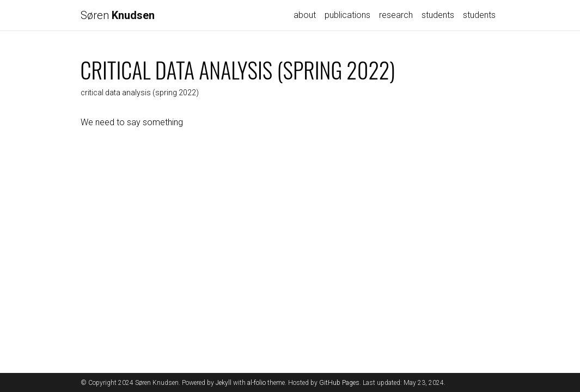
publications (347, 15)
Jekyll (224, 383)
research (396, 15)
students (438, 15)
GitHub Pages (339, 383)
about (305, 15)
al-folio (257, 383)
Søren (118, 15)
